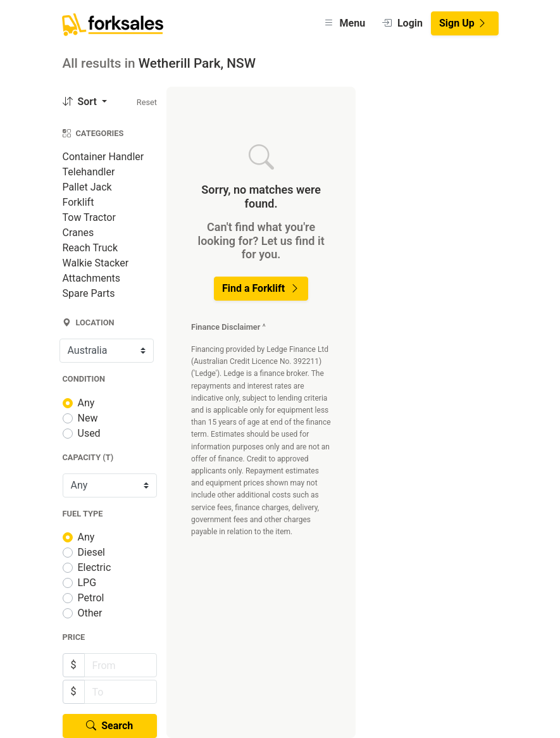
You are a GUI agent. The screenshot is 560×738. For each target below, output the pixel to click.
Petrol (91, 598)
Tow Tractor (89, 217)
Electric (95, 567)
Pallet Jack (87, 187)
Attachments (92, 278)
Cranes (78, 233)
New (88, 418)
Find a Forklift (261, 288)
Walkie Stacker (96, 263)
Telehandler (89, 172)
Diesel (92, 552)
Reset (147, 102)
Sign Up (463, 23)
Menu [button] (345, 23)
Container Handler (103, 157)
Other (90, 613)
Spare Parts (89, 293)
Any (86, 403)
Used (89, 433)
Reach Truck (90, 248)
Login (402, 23)
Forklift (78, 202)
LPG (87, 583)
